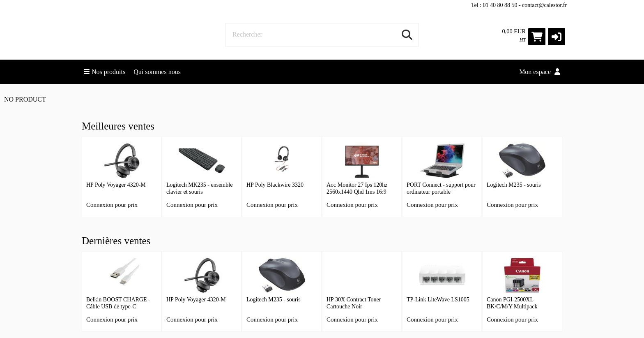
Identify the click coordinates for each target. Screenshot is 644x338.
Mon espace (540, 72)
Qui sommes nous (157, 72)
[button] (557, 37)
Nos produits (105, 72)
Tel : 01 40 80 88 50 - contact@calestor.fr (519, 5)
